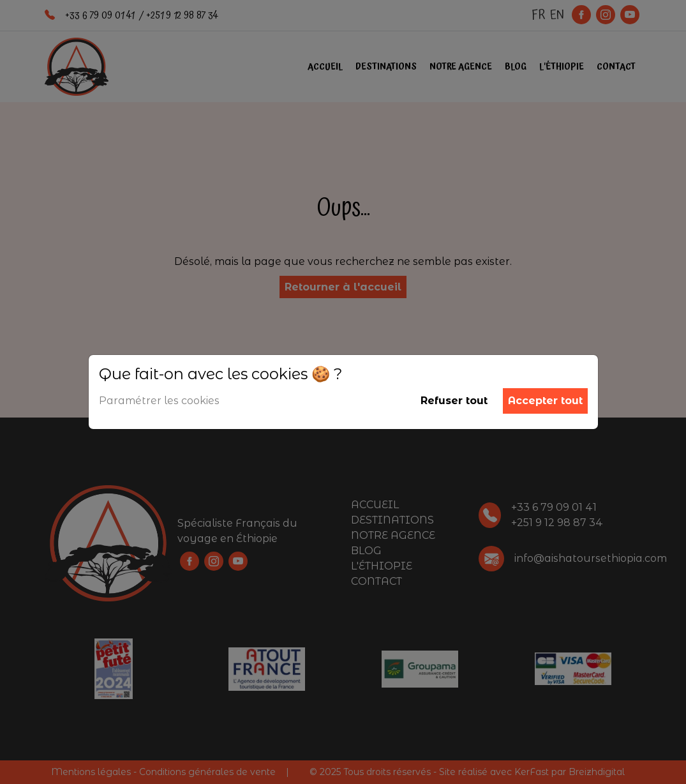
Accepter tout (545, 401)
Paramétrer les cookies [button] (159, 401)
